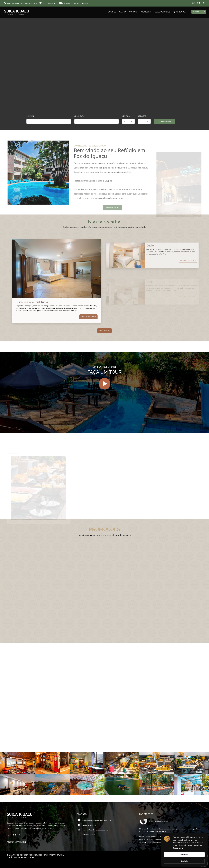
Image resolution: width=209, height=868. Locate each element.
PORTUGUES (180, 12)
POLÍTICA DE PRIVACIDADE (17, 842)
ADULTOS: (126, 116)
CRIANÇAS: (142, 116)
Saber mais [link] (178, 848)
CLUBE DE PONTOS (162, 12)
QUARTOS (112, 12)
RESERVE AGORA (199, 12)
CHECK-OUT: (79, 116)
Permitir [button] (184, 855)
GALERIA (123, 12)
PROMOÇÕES (146, 12)
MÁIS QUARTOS (105, 331)
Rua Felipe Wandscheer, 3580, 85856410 (21, 3)
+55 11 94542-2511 (48, 3)
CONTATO (133, 12)
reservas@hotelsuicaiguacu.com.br (74, 3)
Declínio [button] (184, 861)
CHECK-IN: (30, 116)
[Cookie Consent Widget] (184, 850)
